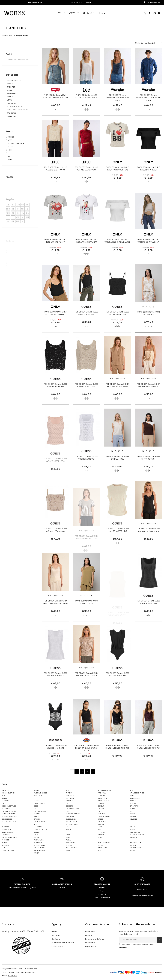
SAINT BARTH (70, 843)
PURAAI (68, 840)
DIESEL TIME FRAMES (9, 806)
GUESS (101, 819)
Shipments (90, 943)
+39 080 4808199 (153, 2)
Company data (8, 972)
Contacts (56, 939)
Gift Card (87, 13)
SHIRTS (10, 84)
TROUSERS (11, 113)
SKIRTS (10, 97)
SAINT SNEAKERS (104, 843)
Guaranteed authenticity (63, 943)
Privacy (89, 935)
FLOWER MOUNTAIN (73, 814)
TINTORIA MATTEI (136, 848)
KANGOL (101, 824)
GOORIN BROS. (7, 819)
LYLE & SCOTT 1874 (41, 830)
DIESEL (36, 806)
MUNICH (37, 832)
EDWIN (132, 809)
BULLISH (5, 798)
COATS (10, 90)
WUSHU (37, 853)
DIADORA (101, 803)
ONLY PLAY (38, 835)
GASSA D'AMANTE (104, 816)
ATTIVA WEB (12, 976)
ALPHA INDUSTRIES (8, 793)
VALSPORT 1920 (39, 850)
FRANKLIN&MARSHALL (9, 816)
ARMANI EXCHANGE (137, 793)
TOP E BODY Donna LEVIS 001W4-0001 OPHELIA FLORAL (55, 96)
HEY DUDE (134, 819)
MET (100, 830)
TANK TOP (11, 87)
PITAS (100, 837)
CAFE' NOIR (70, 798)
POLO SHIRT (12, 116)
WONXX (133, 850)
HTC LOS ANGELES (40, 822)
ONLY (68, 835)
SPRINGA (69, 845)
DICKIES (133, 803)
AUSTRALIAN (38, 796)
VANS (68, 850)
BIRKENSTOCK (71, 796)
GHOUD (133, 816)
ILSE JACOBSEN (71, 822)
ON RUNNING (6, 835)
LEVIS (100, 827)
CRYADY (133, 801)
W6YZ (100, 850)
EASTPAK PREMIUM (72, 809)
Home (54, 932)
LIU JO (132, 827)
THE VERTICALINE (72, 848)
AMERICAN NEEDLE (40, 793)
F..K (131, 811)
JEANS (10, 100)
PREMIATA (134, 837)
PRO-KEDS (5, 840)
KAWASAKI (5, 827)
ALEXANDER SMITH (104, 790)
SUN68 (101, 845)
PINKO (68, 837)
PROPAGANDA (39, 840)
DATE (68, 803)
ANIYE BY (69, 793)
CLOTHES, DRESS (14, 80)
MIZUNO (133, 830)
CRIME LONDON (104, 801)
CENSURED (6, 801)
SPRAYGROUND (39, 845)
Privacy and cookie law (25, 972)
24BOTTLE (5, 790)
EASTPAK (101, 809)
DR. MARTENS (135, 806)
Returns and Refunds (95, 939)
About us (56, 935)
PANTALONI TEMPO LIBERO (18, 110)
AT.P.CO (5, 796)
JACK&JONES (103, 822)
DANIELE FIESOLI (39, 803)
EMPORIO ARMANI (40, 811)
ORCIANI (101, 835)
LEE (67, 827)
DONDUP (101, 806)
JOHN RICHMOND (72, 824)
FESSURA (37, 814)
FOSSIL (133, 814)
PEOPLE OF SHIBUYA (137, 835)
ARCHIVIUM (102, 793)
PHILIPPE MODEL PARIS (9, 837)
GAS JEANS (70, 816)
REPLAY (4, 843)
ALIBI (132, 790)
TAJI (3, 848)
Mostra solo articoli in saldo (18, 60)
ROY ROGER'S (39, 843)
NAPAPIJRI (102, 832)
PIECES (36, 837)
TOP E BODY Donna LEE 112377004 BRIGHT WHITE (86, 96)
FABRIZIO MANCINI (8, 814)
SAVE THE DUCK (136, 843)
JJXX (36, 824)
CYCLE (4, 803)
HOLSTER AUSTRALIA (9, 822)
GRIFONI (37, 819)
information (123, 947)
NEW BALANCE (135, 832)
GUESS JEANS (71, 819)
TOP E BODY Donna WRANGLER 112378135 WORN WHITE (148, 98)
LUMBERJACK (6, 830)
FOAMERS (102, 814)
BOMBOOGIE (102, 796)
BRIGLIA (133, 796)
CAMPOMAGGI (135, 798)
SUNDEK (133, 845)
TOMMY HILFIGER (8, 850)
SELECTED (5, 845)
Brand (102, 13)
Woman (72, 13)
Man (59, 13)
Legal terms (91, 946)
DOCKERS (69, 806)
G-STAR (37, 816)
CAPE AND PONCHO (15, 107)
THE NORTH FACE (40, 848)
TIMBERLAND (102, 848)
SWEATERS (12, 103)
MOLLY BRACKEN (8, 832)
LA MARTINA (38, 827)
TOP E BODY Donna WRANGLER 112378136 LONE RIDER (117, 98)
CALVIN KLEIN (103, 798)
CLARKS (37, 801)
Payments (90, 932)
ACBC (68, 790)
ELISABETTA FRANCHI (9, 811)
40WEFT (37, 790)
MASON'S (69, 830)
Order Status (57, 946)
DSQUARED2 (6, 809)
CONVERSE (70, 801)
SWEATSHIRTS (13, 94)
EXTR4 (100, 811)
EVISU (68, 811)
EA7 (35, 809)
